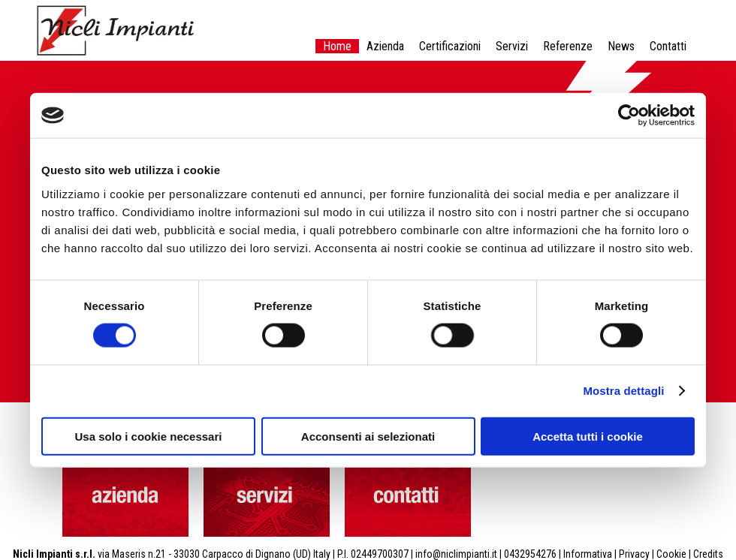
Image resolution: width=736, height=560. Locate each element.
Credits (708, 554)
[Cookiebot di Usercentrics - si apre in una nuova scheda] (629, 116)
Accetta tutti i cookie (588, 436)
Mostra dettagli (623, 391)
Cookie (671, 554)
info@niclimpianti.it (456, 554)
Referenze (568, 46)
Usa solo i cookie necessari (149, 436)
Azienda (385, 46)
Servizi (512, 46)
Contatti (668, 46)
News (621, 46)
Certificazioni (450, 46)
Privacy (634, 554)
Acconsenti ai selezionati (368, 436)
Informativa (588, 554)
